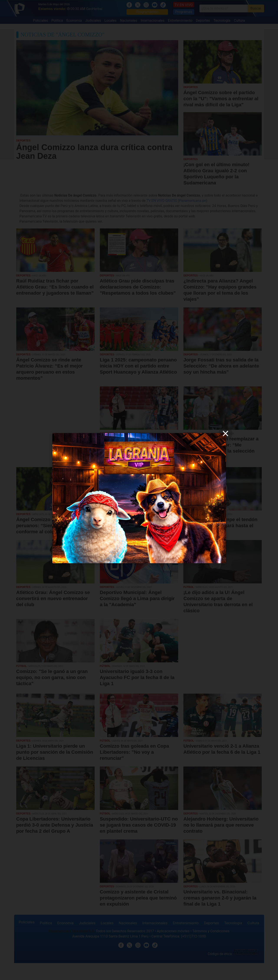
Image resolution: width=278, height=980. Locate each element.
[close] (225, 433)
